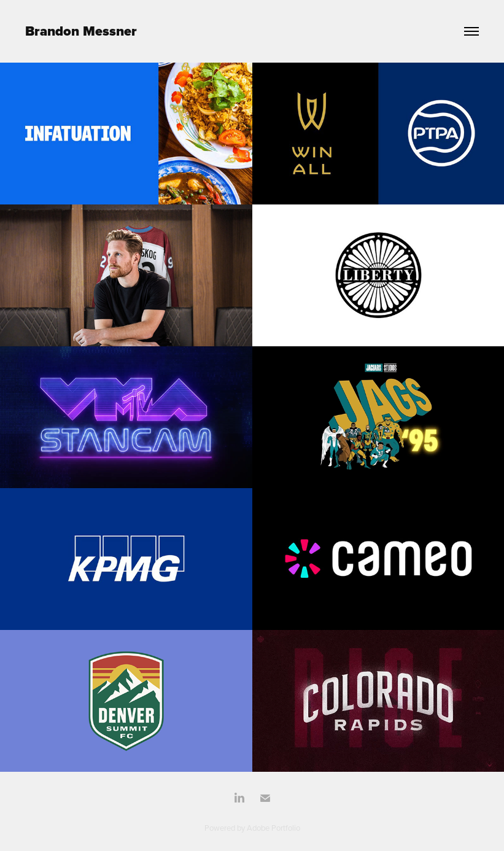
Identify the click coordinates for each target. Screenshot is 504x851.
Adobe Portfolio (273, 828)
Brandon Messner (81, 31)
